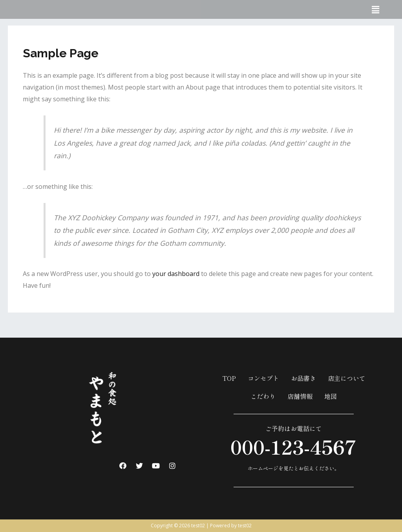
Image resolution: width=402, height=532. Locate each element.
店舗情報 (300, 396)
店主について (347, 378)
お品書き (303, 378)
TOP (229, 378)
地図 (331, 396)
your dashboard (176, 274)
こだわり (263, 396)
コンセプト (263, 378)
